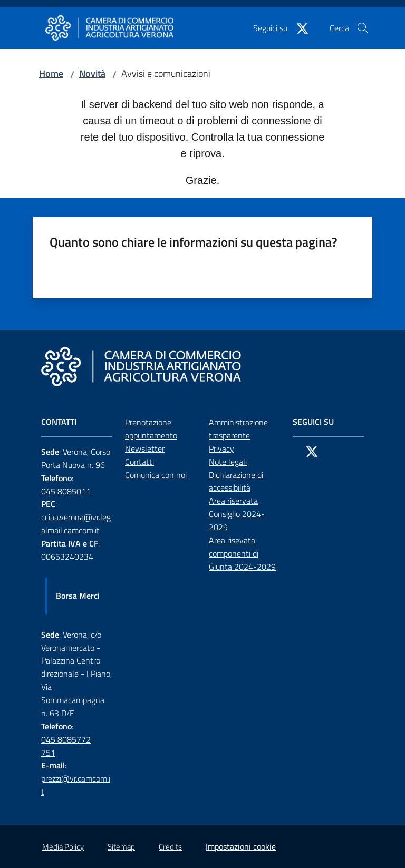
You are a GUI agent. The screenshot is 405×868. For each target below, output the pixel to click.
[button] (363, 28)
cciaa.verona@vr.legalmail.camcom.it (76, 524)
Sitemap (121, 847)
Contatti (139, 462)
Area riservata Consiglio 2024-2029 (237, 514)
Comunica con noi (156, 475)
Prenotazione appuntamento (151, 429)
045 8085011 (66, 491)
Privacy (221, 448)
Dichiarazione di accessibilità (236, 481)
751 (48, 753)
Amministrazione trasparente (238, 429)
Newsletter (145, 448)
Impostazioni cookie (241, 846)
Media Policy (63, 847)
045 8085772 (66, 739)
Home (51, 74)
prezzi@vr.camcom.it (76, 785)
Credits (170, 847)
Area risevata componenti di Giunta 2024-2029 (242, 553)
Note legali (228, 462)
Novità (92, 74)
